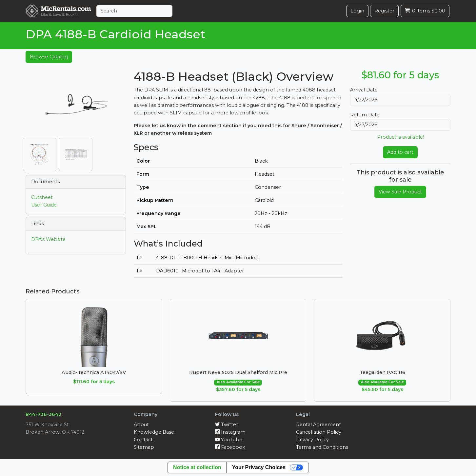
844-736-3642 (43, 414)
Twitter (227, 425)
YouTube (229, 440)
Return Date (365, 115)
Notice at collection (197, 467)
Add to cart (400, 152)
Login (357, 11)
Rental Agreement (318, 425)
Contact (143, 440)
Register (384, 11)
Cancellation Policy (319, 432)
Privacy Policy (312, 440)
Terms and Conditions (322, 447)
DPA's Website (48, 239)
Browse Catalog (49, 57)
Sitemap (144, 447)
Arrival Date (364, 90)
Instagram (230, 432)
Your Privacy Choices (259, 467)
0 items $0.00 (425, 11)
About (141, 425)
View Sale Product (400, 192)
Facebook (230, 447)
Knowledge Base (154, 432)
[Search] (134, 11)
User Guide (44, 205)
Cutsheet (42, 197)
